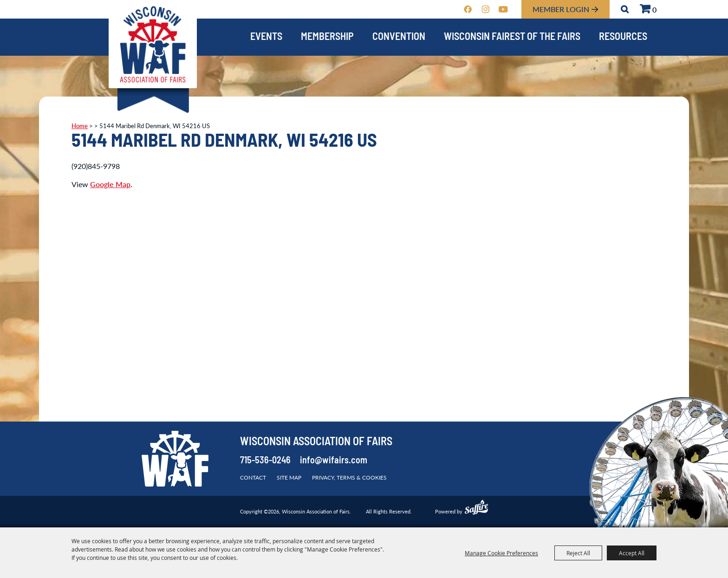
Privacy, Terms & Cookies (349, 477)
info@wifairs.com (334, 461)
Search (625, 9)
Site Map (289, 477)
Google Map (110, 184)
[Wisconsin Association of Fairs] (153, 44)
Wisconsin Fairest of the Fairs (512, 37)
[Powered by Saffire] (476, 508)
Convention (399, 37)
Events (266, 37)
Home (80, 126)
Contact (253, 477)
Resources (623, 37)
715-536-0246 (265, 461)
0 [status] (654, 10)
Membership (327, 37)
